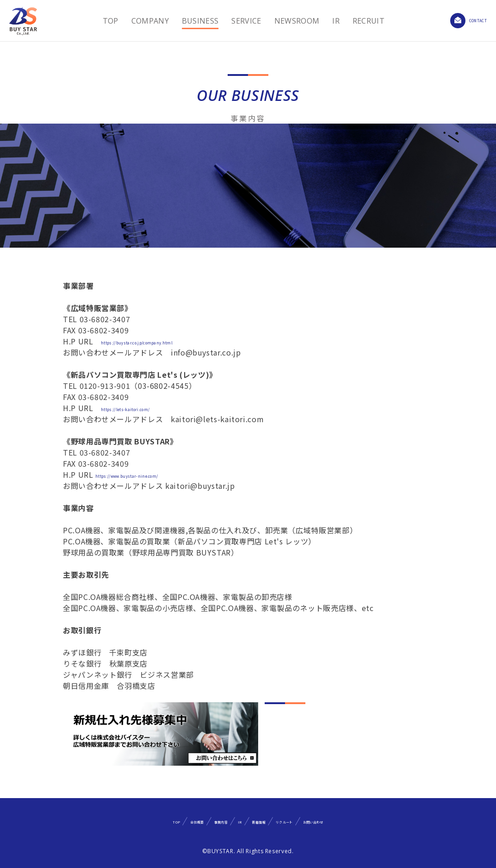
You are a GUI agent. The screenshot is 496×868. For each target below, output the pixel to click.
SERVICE (237, 21)
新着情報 (269, 821)
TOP (101, 21)
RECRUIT (359, 21)
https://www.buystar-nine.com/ (154, 475)
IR (327, 21)
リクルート (319, 821)
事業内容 (194, 821)
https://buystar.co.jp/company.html (167, 341)
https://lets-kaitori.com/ (147, 408)
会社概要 (146, 821)
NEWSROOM (288, 21)
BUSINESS (191, 21)
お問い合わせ (378, 821)
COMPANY (141, 21)
